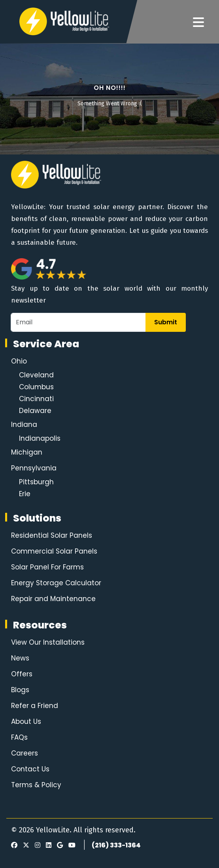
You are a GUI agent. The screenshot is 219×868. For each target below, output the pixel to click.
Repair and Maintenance (53, 599)
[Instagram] (36, 845)
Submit (166, 322)
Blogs (20, 690)
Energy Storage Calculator (56, 583)
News (20, 658)
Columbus (36, 387)
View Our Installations (48, 642)
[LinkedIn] (47, 845)
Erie (25, 494)
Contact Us (30, 769)
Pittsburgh (36, 482)
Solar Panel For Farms (47, 567)
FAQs (19, 737)
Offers (22, 674)
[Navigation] (198, 23)
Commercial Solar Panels (54, 551)
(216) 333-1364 (116, 845)
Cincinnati (36, 399)
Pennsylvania (34, 468)
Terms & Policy (36, 785)
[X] (25, 845)
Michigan (27, 452)
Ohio (19, 361)
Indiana (24, 424)
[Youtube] (71, 845)
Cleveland (36, 375)
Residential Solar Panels (52, 535)
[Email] (78, 322)
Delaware (35, 411)
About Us (26, 721)
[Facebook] (14, 845)
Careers (25, 753)
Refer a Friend (35, 706)
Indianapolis (40, 438)
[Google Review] (59, 845)
